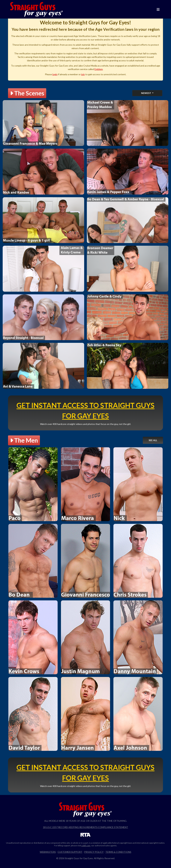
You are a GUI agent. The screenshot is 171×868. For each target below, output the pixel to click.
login (55, 74)
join (83, 74)
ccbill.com (86, 846)
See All (153, 440)
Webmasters (48, 852)
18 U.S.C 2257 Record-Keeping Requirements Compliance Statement (85, 827)
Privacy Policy (94, 852)
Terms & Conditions (118, 852)
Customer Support (70, 852)
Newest (146, 93)
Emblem (99, 69)
